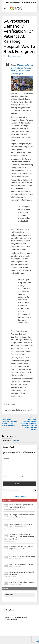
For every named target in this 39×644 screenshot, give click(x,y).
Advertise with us (20, 499)
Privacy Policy (10, 612)
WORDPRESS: (7, 441)
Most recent (6, 503)
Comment (7, 459)
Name (5, 479)
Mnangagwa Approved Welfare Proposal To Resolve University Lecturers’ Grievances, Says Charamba (29, 424)
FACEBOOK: (16, 441)
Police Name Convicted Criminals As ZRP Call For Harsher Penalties (9, 422)
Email (22, 479)
